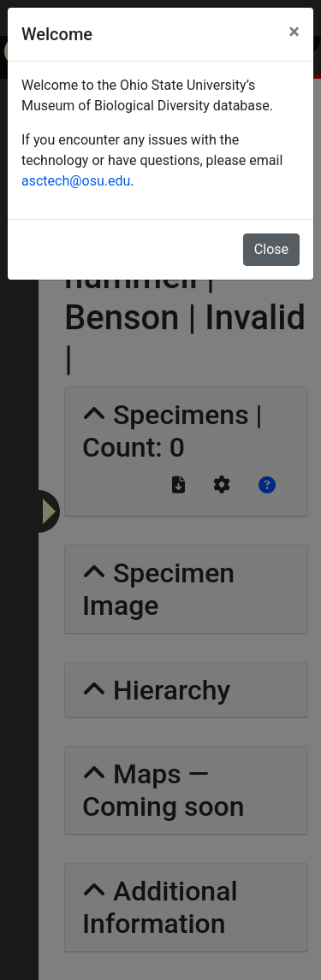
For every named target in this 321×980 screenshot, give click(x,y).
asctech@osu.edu (76, 181)
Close (271, 249)
